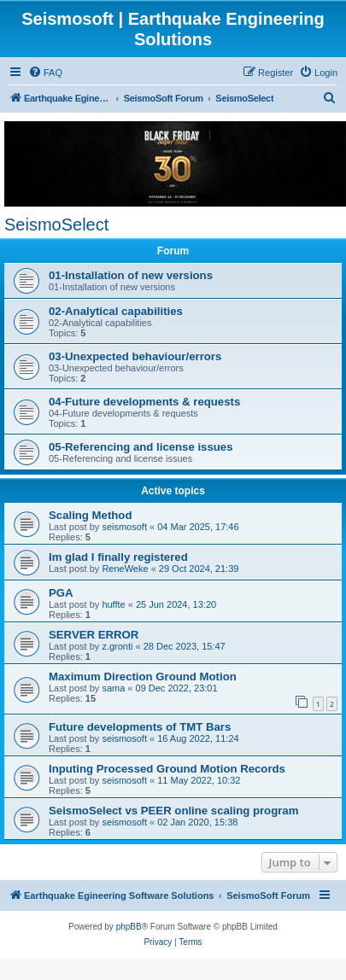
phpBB (129, 927)
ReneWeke (125, 569)
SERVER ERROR (94, 635)
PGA (61, 593)
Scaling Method (90, 515)
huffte (113, 604)
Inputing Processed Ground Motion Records (167, 769)
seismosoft (124, 527)
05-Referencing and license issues (141, 447)
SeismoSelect (56, 225)
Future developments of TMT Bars (140, 727)
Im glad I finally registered (118, 557)
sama (113, 688)
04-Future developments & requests (144, 402)
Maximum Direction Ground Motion (143, 677)
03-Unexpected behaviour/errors (135, 356)
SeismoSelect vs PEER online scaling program (173, 811)
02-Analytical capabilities (116, 311)
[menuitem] (45, 73)
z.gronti (117, 646)
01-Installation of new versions (131, 275)
